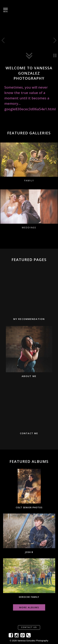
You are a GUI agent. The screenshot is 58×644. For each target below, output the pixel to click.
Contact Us (29, 627)
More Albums (29, 607)
